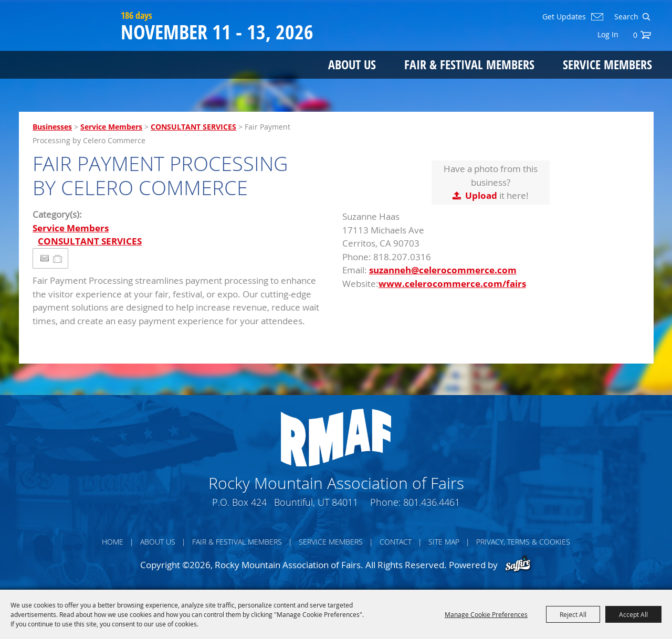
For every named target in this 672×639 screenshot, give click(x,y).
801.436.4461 (432, 502)
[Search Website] (625, 17)
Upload (481, 195)
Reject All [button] (573, 614)
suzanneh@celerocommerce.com (443, 270)
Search (646, 17)
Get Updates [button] (564, 17)
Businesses (52, 127)
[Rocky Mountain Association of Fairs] (67, 48)
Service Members (607, 64)
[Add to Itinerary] (58, 258)
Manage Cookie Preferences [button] (486, 614)
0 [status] (635, 35)
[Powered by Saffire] (518, 565)
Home (113, 542)
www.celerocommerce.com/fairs (452, 284)
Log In (608, 34)
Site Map (444, 542)
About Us (352, 64)
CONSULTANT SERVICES (193, 127)
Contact (396, 542)
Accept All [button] (633, 614)
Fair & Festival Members (469, 64)
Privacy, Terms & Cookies (523, 542)
